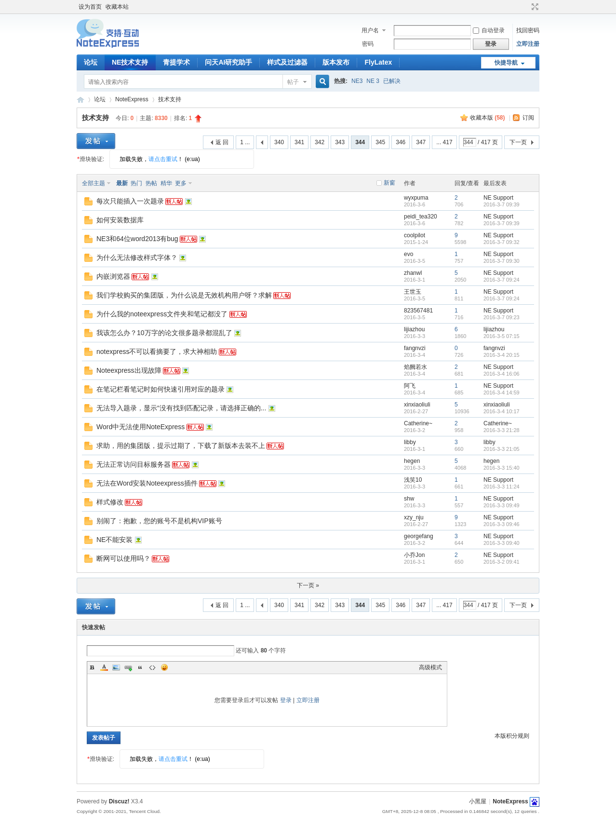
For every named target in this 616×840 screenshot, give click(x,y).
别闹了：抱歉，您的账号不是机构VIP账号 (159, 521)
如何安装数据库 (120, 220)
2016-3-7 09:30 (502, 261)
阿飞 (410, 386)
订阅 (528, 118)
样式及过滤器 (287, 62)
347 (421, 142)
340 (279, 142)
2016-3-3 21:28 (502, 430)
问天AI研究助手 (228, 62)
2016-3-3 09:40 (502, 543)
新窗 (389, 183)
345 (380, 142)
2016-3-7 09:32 (502, 242)
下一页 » (308, 585)
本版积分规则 (512, 736)
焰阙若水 (415, 367)
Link (128, 667)
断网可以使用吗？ (123, 558)
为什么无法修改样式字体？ (137, 257)
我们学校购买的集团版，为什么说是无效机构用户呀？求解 (184, 295)
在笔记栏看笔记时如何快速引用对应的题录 (161, 389)
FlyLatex (378, 62)
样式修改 (110, 502)
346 (401, 142)
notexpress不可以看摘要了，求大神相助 (157, 352)
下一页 (518, 142)
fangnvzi (415, 348)
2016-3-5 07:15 (502, 336)
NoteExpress (80, 100)
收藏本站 (117, 7)
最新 (122, 183)
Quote (140, 667)
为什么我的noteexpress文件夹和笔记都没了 (162, 314)
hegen (412, 461)
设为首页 (90, 7)
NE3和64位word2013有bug (137, 239)
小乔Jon (414, 555)
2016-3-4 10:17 (502, 411)
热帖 (151, 183)
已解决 (392, 81)
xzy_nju (414, 517)
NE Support (498, 198)
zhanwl (413, 273)
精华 (166, 183)
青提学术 (176, 62)
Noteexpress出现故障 (129, 370)
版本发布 (336, 62)
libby (410, 442)
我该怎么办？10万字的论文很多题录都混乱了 (164, 333)
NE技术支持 (130, 62)
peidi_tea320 (421, 217)
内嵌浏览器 (113, 276)
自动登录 (489, 30)
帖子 (293, 82)
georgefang (419, 536)
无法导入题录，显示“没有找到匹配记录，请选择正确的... (181, 408)
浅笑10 (413, 480)
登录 (286, 700)
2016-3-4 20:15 (502, 355)
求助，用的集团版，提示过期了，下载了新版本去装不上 (181, 446)
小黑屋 (478, 801)
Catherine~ (418, 423)
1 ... (245, 142)
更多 (181, 183)
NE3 (357, 81)
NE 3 (373, 81)
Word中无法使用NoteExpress (141, 427)
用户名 (370, 30)
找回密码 (528, 30)
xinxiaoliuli (417, 405)
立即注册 (528, 44)
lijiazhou (414, 329)
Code (152, 667)
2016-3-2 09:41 (502, 562)
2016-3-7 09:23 (502, 317)
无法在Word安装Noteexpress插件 (147, 483)
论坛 (91, 62)
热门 (136, 183)
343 (340, 142)
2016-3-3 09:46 (502, 524)
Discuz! (119, 801)
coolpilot (415, 235)
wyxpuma (416, 198)
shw (409, 499)
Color (104, 667)
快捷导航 (506, 63)
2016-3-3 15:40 (502, 468)
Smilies (164, 667)
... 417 (444, 142)
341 (299, 142)
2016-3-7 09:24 (502, 280)
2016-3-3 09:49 (502, 505)
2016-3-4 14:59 (502, 393)
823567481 (418, 311)
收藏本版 (488, 118)
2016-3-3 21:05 (502, 449)
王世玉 (413, 292)
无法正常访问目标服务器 (134, 464)
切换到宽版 (534, 7)
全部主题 (94, 183)
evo (408, 254)
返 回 (222, 142)
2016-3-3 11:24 (502, 487)
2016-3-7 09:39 (502, 204)
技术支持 (170, 99)
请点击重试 (163, 159)
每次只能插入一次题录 (130, 201)
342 (320, 142)
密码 (368, 44)
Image (116, 667)
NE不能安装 (114, 540)
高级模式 (430, 667)
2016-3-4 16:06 (502, 374)
